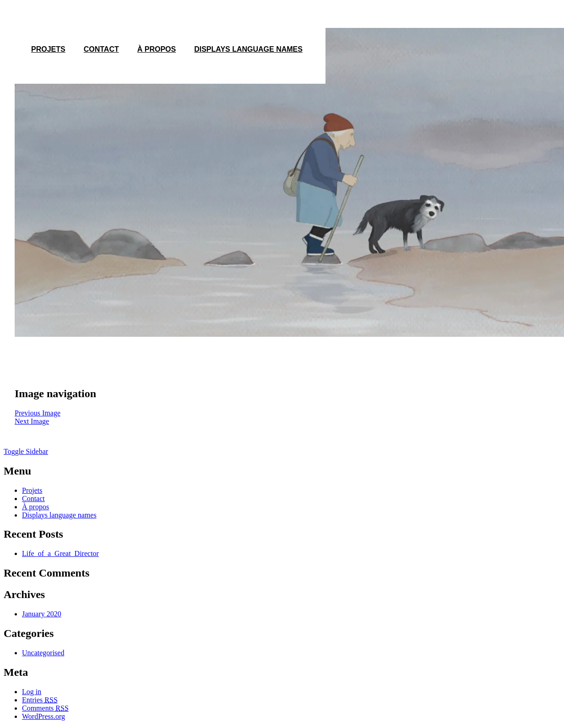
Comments (45, 708)
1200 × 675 (43, 358)
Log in (32, 692)
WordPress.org (43, 716)
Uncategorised (43, 653)
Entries (40, 700)
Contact (101, 49)
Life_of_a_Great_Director (60, 553)
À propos (157, 49)
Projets (32, 490)
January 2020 (42, 614)
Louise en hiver (47, 372)
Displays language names (248, 49)
